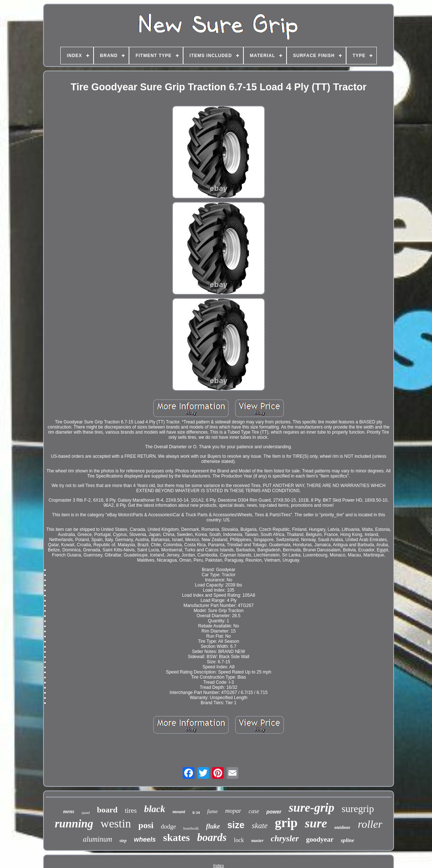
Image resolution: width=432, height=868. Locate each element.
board (107, 810)
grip (286, 823)
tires (131, 810)
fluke (213, 826)
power (274, 812)
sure (316, 823)
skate (260, 826)
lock (239, 840)
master (257, 841)
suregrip (358, 809)
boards (212, 837)
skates (176, 837)
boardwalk (191, 828)
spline (347, 840)
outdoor (342, 827)
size (236, 825)
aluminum (98, 839)
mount (179, 812)
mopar (233, 811)
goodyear (320, 839)
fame (213, 811)
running (74, 824)
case (254, 811)
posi (146, 825)
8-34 (196, 812)
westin (116, 823)
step (123, 841)
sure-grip (312, 808)
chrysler (285, 839)
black (155, 809)
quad (86, 812)
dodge (168, 827)
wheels (145, 839)
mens (69, 812)
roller (370, 824)
